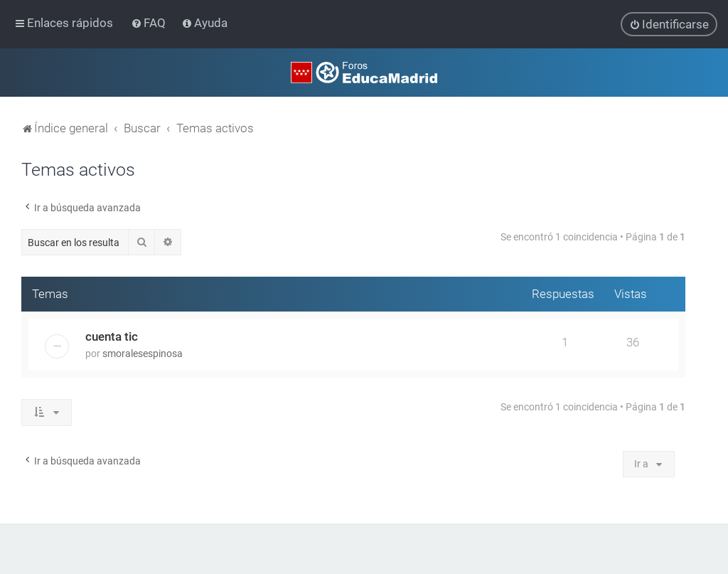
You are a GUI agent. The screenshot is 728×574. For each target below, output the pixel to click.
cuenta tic (112, 336)
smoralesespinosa (143, 353)
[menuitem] (150, 23)
